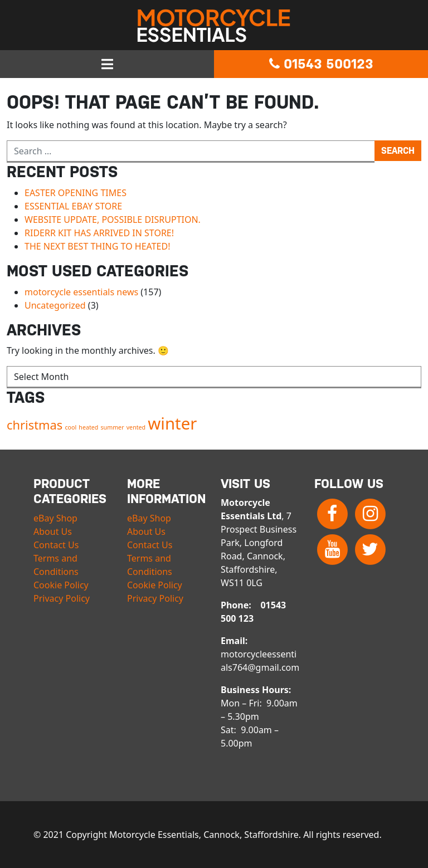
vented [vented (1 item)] (136, 427)
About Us (53, 531)
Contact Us (56, 545)
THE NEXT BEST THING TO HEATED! (97, 246)
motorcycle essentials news (81, 292)
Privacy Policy (62, 598)
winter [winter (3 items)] (172, 423)
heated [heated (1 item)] (88, 427)
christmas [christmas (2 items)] (35, 425)
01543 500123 (321, 64)
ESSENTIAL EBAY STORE (73, 206)
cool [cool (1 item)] (70, 427)
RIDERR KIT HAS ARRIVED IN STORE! (99, 233)
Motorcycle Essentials (214, 26)
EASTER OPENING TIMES (76, 193)
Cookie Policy (61, 585)
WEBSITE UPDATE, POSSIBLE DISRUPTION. (113, 220)
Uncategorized (55, 305)
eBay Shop (55, 518)
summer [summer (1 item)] (113, 427)
